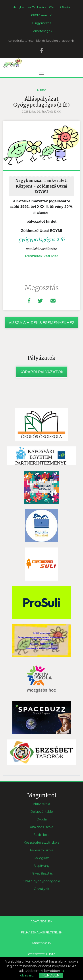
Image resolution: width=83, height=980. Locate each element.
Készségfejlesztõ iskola (41, 843)
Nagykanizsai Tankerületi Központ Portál (42, 7)
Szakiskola (41, 835)
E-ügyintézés (42, 23)
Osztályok (41, 889)
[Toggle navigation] (42, 73)
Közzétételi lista (42, 954)
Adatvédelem (41, 921)
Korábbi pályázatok (41, 372)
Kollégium (41, 858)
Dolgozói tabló (42, 812)
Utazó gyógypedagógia (42, 881)
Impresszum (42, 943)
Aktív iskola (41, 804)
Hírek (41, 90)
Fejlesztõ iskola (41, 850)
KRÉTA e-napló (42, 15)
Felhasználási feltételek (42, 932)
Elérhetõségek (41, 31)
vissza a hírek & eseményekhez (42, 323)
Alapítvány (42, 866)
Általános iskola (41, 827)
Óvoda (42, 819)
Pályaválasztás (41, 873)
